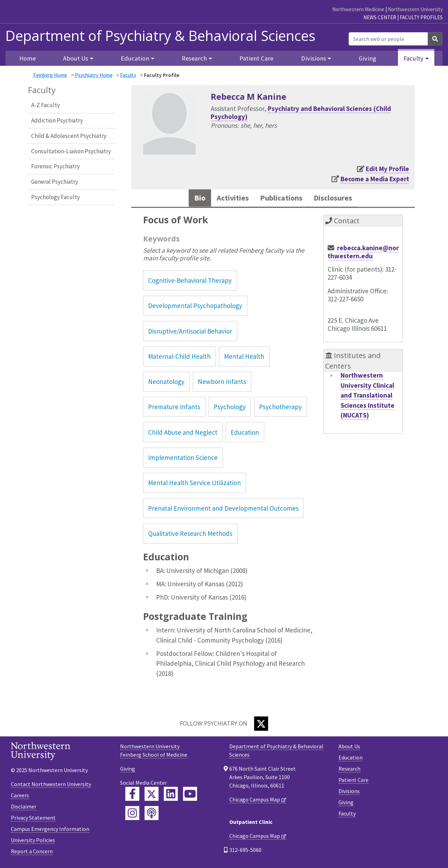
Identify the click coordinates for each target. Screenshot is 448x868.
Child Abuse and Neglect (183, 434)
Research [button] (194, 58)
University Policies (33, 841)
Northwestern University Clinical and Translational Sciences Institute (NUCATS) (367, 397)
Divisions (349, 792)
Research (349, 770)
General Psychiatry (55, 182)
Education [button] (135, 58)
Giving (367, 58)
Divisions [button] (314, 58)
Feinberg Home (50, 75)
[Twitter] (261, 725)
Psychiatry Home (94, 75)
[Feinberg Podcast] (152, 814)
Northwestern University (415, 9)
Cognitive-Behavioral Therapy (190, 282)
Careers (20, 797)
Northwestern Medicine (358, 9)
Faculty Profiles (421, 17)
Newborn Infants (222, 383)
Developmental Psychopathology (195, 307)
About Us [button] (76, 58)
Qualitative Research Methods (190, 535)
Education (245, 434)
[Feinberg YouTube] (190, 795)
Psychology (230, 408)
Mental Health (244, 358)
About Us (349, 748)
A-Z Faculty (45, 105)
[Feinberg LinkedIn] (171, 795)
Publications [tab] (281, 199)
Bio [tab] (191, 199)
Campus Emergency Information (50, 830)
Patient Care (256, 58)
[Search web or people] (388, 39)
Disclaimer (24, 808)
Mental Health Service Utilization (194, 484)
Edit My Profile (387, 169)
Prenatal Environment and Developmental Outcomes (223, 510)
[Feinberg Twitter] (152, 795)
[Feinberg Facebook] (132, 795)
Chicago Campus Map (255, 801)
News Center (380, 17)
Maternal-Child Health (179, 358)
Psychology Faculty (55, 197)
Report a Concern (32, 853)
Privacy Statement (33, 819)
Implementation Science (183, 459)
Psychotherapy (280, 408)
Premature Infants (174, 408)
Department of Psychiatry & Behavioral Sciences (160, 36)
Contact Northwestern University (51, 785)
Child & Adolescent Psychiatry (69, 136)
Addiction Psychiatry (57, 120)
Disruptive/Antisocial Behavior (190, 332)
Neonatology (166, 383)
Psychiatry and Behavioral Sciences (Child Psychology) (301, 113)
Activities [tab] (227, 199)
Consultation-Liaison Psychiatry (71, 151)
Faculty (128, 75)
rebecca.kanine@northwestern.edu (363, 253)
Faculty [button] (414, 58)
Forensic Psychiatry (55, 166)
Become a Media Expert (375, 179)
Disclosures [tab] (339, 199)
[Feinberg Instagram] (132, 814)
